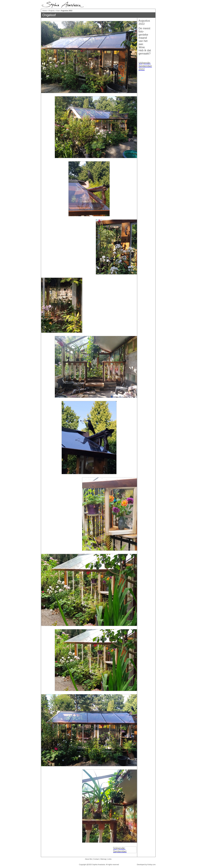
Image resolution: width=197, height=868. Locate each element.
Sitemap (103, 859)
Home (45, 11)
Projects (52, 11)
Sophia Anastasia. (99, 865)
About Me (88, 859)
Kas (58, 11)
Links (110, 859)
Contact (96, 859)
